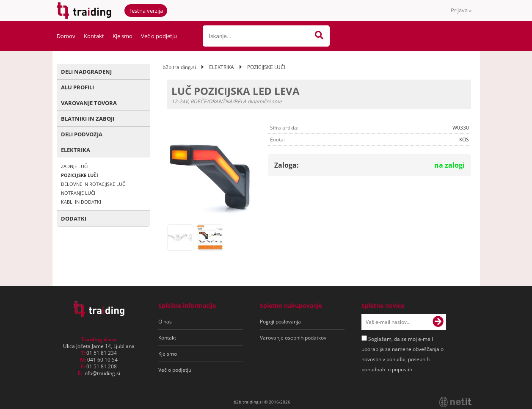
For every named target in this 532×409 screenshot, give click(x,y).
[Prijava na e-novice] (438, 322)
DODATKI (74, 218)
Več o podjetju (159, 36)
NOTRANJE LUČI (78, 193)
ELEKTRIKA (76, 150)
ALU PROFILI (77, 87)
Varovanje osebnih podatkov (293, 338)
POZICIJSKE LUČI (80, 175)
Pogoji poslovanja (280, 322)
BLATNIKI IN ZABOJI (88, 119)
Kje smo (123, 36)
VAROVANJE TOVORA (89, 103)
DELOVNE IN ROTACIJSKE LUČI (94, 184)
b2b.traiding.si (179, 67)
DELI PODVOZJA (82, 134)
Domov (66, 36)
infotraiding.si (102, 373)
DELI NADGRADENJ (86, 72)
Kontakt (94, 36)
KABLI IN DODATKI (81, 202)
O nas (165, 322)
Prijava (461, 10)
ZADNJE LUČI (75, 166)
